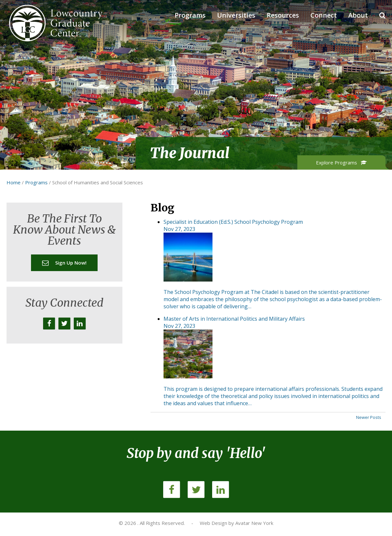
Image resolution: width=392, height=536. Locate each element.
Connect (324, 15)
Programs (190, 15)
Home (14, 182)
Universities (236, 15)
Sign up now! (64, 263)
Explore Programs (342, 162)
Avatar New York (254, 523)
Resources (283, 15)
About (358, 15)
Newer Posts (369, 417)
